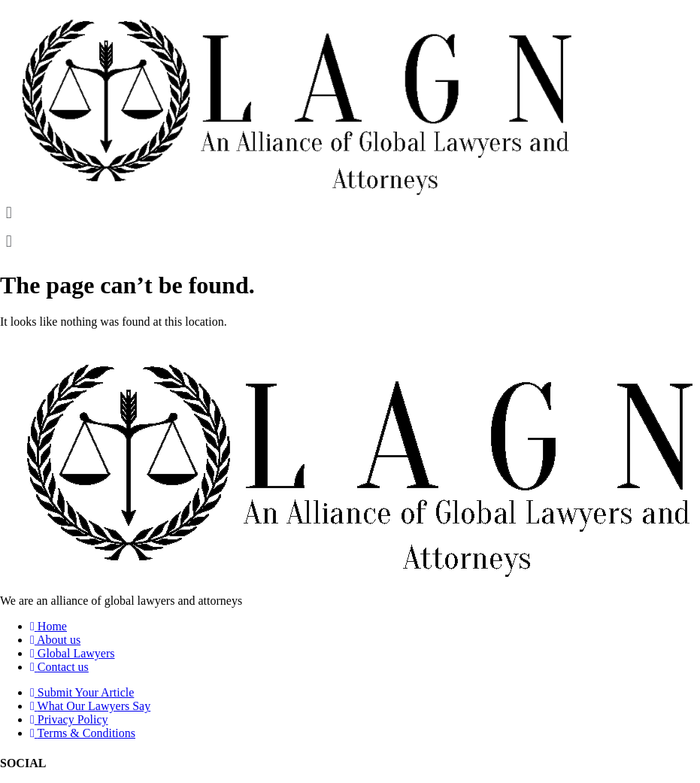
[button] (350, 213)
